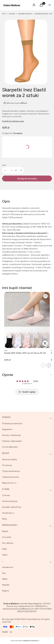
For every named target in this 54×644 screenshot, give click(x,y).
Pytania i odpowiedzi (12, 441)
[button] (41, 6)
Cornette (7, 537)
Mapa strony (8, 483)
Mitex (5, 579)
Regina (5, 591)
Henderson (8, 567)
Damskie (12, 14)
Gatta (5, 555)
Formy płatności (10, 447)
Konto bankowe (10, 501)
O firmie (6, 495)
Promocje (7, 465)
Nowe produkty (10, 459)
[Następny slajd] (49, 365)
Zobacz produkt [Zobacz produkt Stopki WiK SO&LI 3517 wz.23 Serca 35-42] (45, 343)
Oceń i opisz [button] (27, 392)
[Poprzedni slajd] (43, 365)
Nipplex (6, 585)
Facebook (7, 513)
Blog (4, 519)
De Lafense (8, 543)
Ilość (4, 165)
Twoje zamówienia (11, 471)
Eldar (5, 549)
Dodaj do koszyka (27, 179)
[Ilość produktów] (11, 170)
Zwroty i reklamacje (11, 435)
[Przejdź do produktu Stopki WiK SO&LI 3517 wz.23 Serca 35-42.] (27, 320)
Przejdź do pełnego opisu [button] (13, 121)
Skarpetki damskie (25, 14)
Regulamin (7, 429)
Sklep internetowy (24, 641)
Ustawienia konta (10, 477)
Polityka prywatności (12, 423)
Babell (5, 531)
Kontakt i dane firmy (12, 507)
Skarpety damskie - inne (43, 14)
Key (4, 573)
